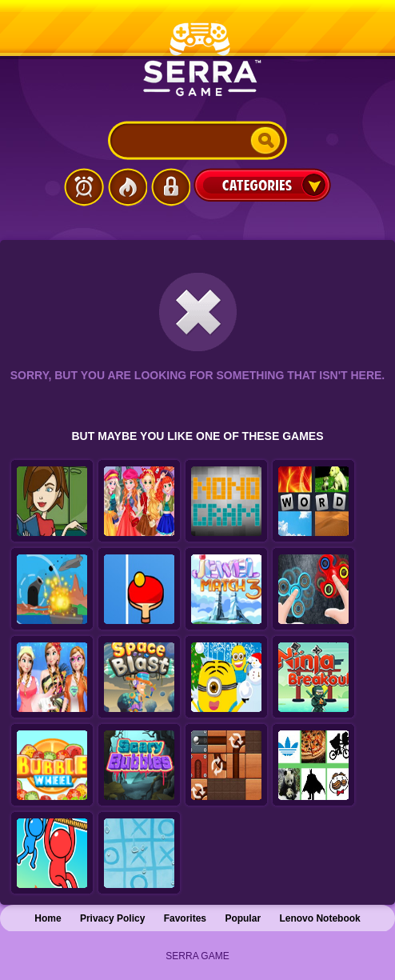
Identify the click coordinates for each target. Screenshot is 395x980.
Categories (262, 185)
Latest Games (84, 187)
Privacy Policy (112, 918)
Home (48, 918)
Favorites (185, 918)
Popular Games (127, 187)
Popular (243, 918)
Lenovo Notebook (319, 918)
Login (170, 187)
